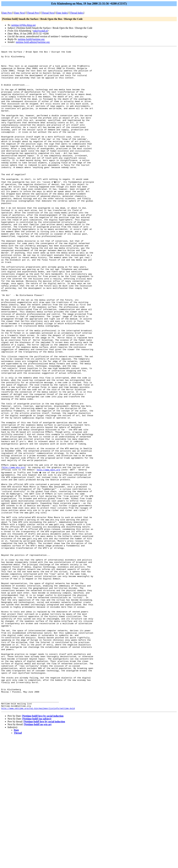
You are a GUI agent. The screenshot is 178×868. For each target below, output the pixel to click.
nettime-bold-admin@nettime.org (33, 42)
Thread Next (48, 13)
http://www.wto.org (14, 551)
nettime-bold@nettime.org (31, 39)
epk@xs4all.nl (40, 31)
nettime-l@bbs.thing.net (23, 25)
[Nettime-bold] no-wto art (38, 856)
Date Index (62, 13)
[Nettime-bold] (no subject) (37, 850)
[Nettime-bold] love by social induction (43, 847)
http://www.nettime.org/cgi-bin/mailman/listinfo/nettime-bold (38, 839)
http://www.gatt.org (48, 554)
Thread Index (77, 13)
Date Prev (7, 13)
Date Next (20, 13)
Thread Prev (33, 13)
